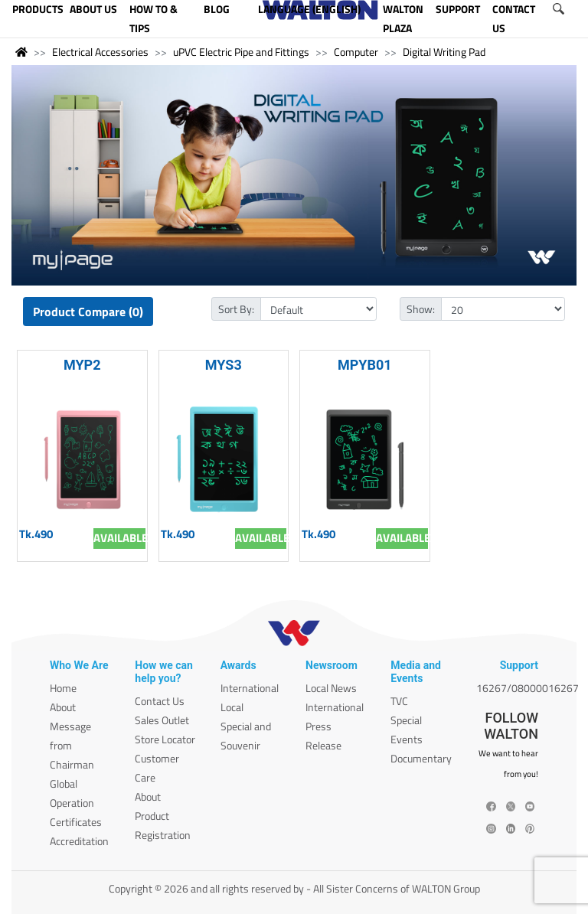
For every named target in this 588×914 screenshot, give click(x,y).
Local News (331, 688)
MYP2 (82, 365)
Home (63, 688)
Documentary (421, 758)
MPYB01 (365, 365)
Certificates (76, 822)
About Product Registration (163, 816)
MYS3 (224, 365)
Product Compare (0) (88, 312)
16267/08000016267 (528, 688)
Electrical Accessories (100, 52)
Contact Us (160, 701)
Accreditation (79, 841)
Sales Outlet (162, 720)
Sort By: (236, 309)
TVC (399, 701)
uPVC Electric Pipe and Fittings (241, 52)
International (250, 688)
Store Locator (165, 739)
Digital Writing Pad (444, 52)
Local (232, 707)
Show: (421, 309)
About (63, 707)
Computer (356, 52)
